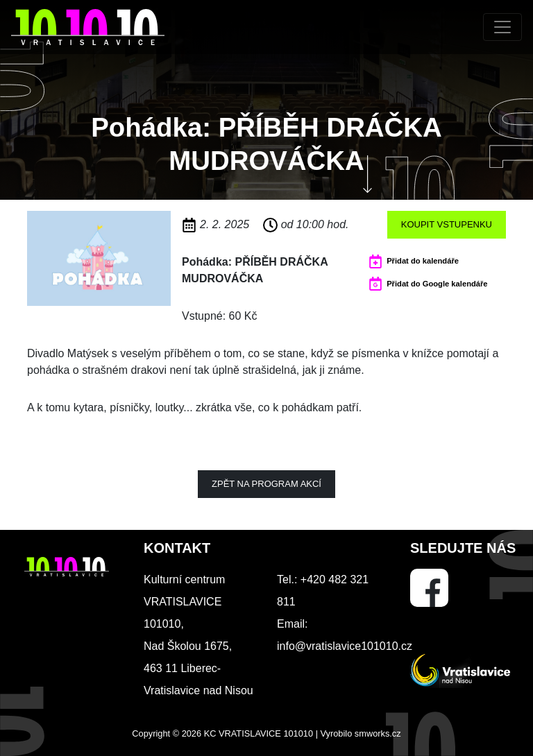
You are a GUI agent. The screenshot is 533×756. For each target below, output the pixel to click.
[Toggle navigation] (502, 27)
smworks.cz (378, 733)
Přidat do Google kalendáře (437, 284)
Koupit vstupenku (447, 224)
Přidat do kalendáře (423, 261)
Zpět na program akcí (266, 484)
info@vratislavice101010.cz (345, 646)
